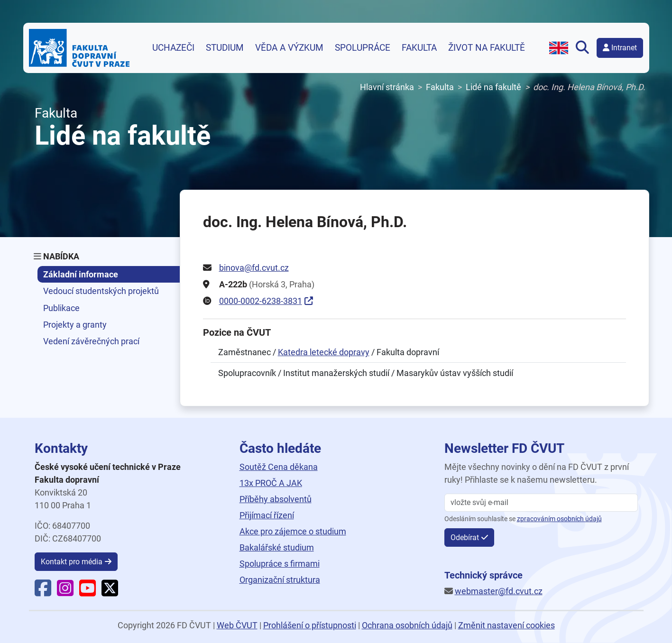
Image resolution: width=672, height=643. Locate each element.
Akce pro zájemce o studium (293, 531)
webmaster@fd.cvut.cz (499, 591)
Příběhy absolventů (276, 499)
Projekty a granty (75, 325)
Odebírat (465, 537)
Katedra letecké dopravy (324, 352)
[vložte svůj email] (541, 503)
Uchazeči (173, 48)
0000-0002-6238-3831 (261, 301)
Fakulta (419, 48)
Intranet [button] (620, 48)
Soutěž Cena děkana (279, 467)
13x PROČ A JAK (271, 483)
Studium (225, 48)
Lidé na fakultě (493, 87)
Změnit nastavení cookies (506, 625)
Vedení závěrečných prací (91, 341)
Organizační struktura (280, 580)
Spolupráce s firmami (280, 564)
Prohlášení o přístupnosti (310, 625)
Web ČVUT (237, 625)
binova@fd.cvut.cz (254, 268)
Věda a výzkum (289, 48)
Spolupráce (363, 48)
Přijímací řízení (267, 515)
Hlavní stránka (387, 87)
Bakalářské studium (277, 547)
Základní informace (81, 274)
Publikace (61, 308)
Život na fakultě (487, 48)
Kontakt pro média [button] (72, 562)
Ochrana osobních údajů (407, 625)
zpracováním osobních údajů (559, 519)
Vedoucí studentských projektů (101, 291)
